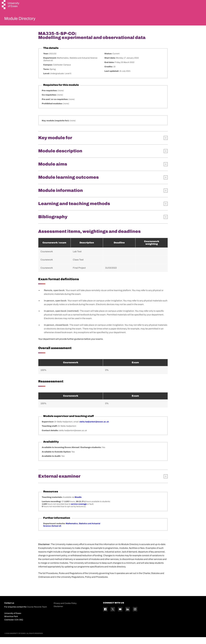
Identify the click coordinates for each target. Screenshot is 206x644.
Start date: (110, 65)
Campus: (48, 72)
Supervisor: (48, 428)
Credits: (109, 74)
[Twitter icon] (113, 616)
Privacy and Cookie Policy (65, 610)
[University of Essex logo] (11, 5)
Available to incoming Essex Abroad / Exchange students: (72, 454)
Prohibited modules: (52, 110)
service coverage (79, 511)
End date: (110, 69)
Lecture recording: (52, 508)
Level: (47, 80)
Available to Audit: (51, 463)
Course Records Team (37, 614)
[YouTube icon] (120, 616)
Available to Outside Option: (57, 459)
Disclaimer (58, 613)
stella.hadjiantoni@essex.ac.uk (94, 428)
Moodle (78, 504)
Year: (46, 60)
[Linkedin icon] (128, 616)
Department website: (55, 530)
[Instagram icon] (135, 616)
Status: (109, 60)
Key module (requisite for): (56, 127)
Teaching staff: (50, 433)
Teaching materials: (52, 504)
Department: (50, 65)
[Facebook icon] (105, 616)
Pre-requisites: (50, 97)
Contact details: (50, 437)
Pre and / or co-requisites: (55, 106)
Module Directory (24, 19)
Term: (46, 76)
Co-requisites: (49, 102)
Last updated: (112, 78)
